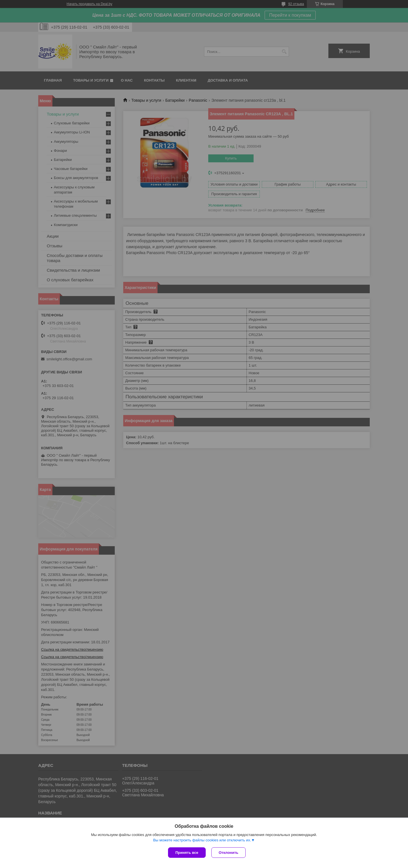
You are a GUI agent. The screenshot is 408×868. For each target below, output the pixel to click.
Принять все (187, 853)
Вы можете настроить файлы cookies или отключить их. (202, 840)
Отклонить (229, 853)
